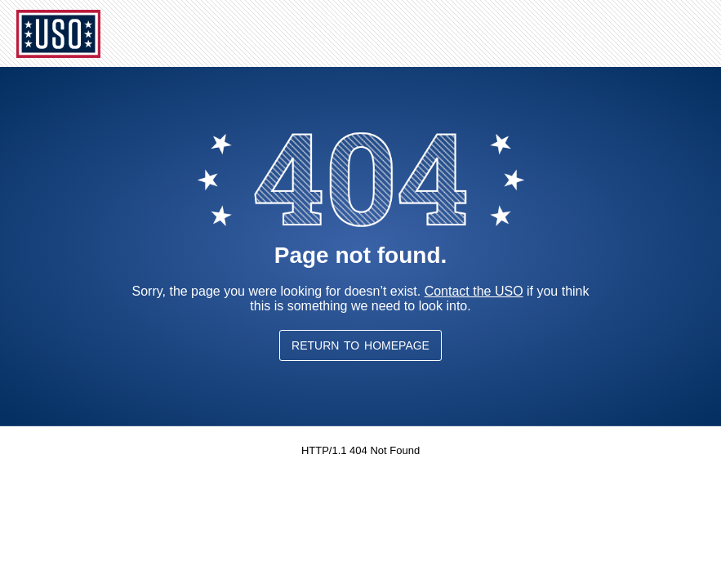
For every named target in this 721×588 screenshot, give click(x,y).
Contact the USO (474, 291)
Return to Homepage (360, 345)
